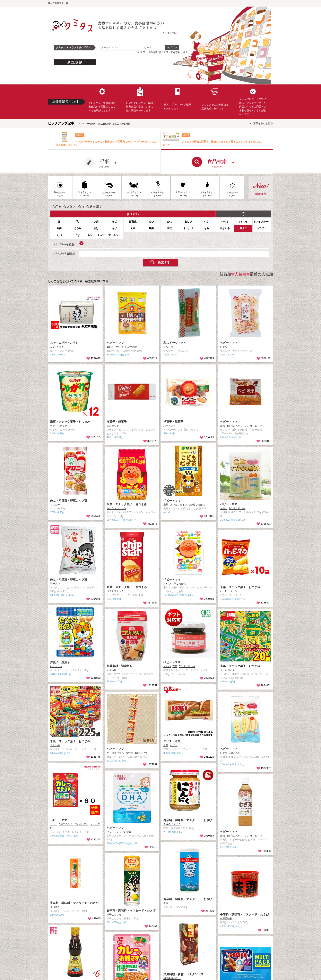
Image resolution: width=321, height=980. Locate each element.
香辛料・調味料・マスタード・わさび (188, 820)
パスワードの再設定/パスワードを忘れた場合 (163, 52)
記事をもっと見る (263, 123)
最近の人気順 (260, 274)
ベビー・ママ (115, 343)
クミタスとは (169, 33)
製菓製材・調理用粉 (120, 666)
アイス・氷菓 (172, 741)
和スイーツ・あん (175, 343)
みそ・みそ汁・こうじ (64, 343)
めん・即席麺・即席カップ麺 (69, 501)
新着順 (225, 274)
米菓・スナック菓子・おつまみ (70, 422)
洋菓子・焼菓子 (117, 422)
